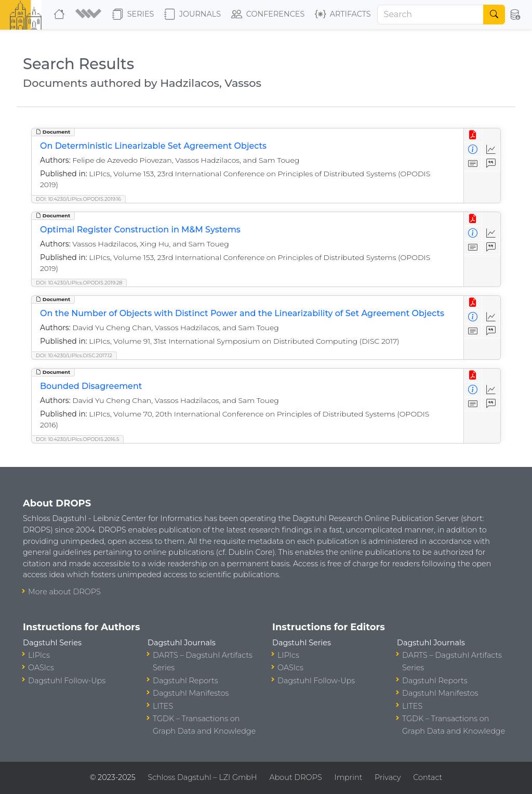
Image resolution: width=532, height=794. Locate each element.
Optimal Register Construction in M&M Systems (140, 230)
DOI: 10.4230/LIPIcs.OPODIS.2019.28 (79, 283)
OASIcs (41, 668)
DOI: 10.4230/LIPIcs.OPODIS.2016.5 (77, 439)
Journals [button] (192, 15)
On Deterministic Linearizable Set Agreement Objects (153, 146)
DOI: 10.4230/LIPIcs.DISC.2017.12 (74, 355)
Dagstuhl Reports (185, 681)
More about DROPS (64, 592)
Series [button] (133, 15)
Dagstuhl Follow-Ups (67, 681)
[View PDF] (473, 135)
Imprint (348, 777)
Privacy (388, 777)
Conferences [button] (268, 15)
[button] (90, 15)
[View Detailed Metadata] (473, 149)
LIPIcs (39, 655)
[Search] (431, 15)
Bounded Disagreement (91, 386)
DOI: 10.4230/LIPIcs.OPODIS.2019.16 (78, 199)
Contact (428, 777)
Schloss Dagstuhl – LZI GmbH (202, 777)
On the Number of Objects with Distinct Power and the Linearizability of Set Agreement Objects (242, 313)
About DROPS (295, 777)
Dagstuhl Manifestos (191, 693)
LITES (163, 706)
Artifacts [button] (343, 15)
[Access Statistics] (491, 149)
